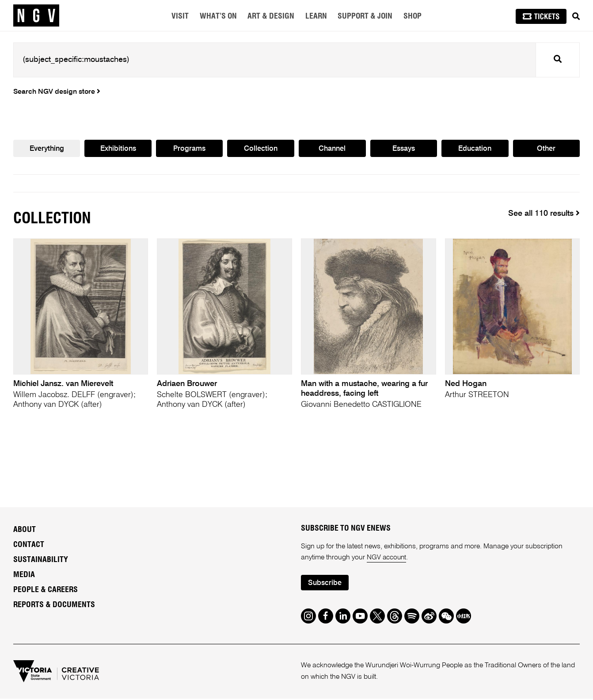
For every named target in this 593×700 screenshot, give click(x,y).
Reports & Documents (54, 605)
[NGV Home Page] (36, 15)
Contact (29, 546)
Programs (190, 149)
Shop (412, 16)
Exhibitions (118, 149)
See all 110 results (544, 214)
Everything (47, 149)
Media (24, 576)
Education (475, 149)
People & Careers (46, 590)
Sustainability (41, 561)
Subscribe (326, 584)
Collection (261, 149)
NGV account (387, 558)
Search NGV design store (57, 92)
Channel (332, 149)
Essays (403, 149)
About (25, 531)
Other (546, 149)
